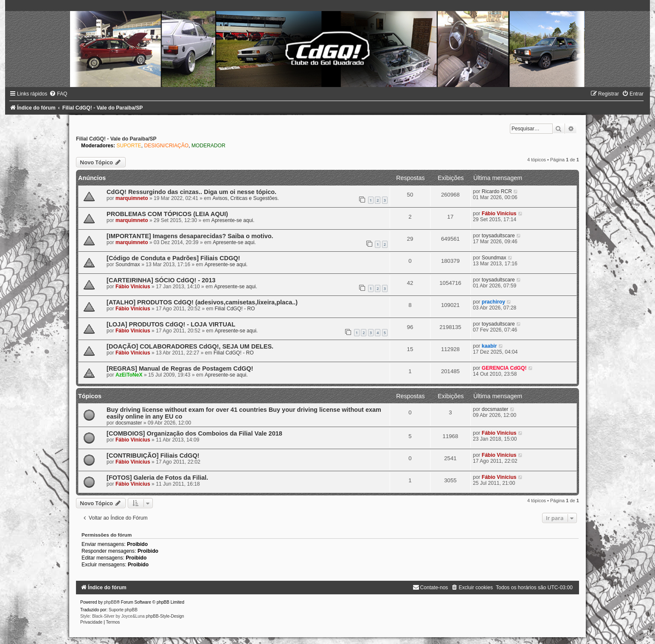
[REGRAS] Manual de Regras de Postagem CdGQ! (180, 368)
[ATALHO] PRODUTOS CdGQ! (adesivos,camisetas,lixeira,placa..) (202, 302)
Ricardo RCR (497, 191)
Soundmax (128, 264)
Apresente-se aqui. (233, 220)
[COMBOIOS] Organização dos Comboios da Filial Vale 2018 (194, 433)
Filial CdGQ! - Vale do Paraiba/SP (116, 139)
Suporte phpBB (123, 610)
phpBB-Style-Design (165, 616)
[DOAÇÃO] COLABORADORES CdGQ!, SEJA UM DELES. (190, 346)
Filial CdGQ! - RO (235, 309)
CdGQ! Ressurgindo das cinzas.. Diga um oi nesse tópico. (191, 192)
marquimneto (132, 198)
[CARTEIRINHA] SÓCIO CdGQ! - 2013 (161, 280)
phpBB (110, 602)
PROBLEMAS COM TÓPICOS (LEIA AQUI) (167, 214)
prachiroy (493, 302)
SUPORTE (129, 146)
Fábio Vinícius (499, 214)
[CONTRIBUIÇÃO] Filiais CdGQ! (153, 456)
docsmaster (129, 423)
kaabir (489, 346)
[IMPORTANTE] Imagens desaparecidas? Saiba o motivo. (190, 236)
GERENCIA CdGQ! (504, 368)
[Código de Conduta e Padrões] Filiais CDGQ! (173, 258)
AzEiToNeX (129, 375)
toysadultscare (498, 236)
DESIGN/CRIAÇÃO (166, 146)
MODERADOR (208, 146)
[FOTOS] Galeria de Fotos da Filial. (157, 478)
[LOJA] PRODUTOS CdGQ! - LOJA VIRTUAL (171, 324)
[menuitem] (58, 94)
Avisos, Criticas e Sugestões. (246, 198)
